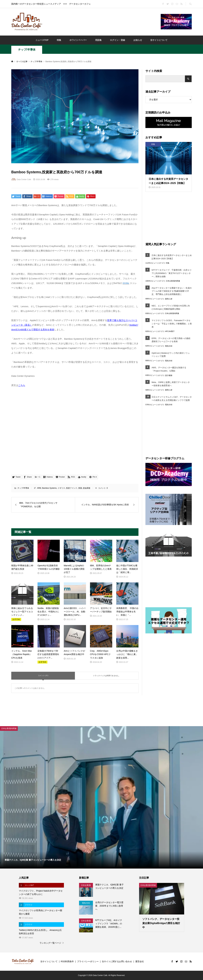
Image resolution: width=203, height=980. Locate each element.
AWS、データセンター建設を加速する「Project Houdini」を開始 (169, 369)
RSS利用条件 (67, 961)
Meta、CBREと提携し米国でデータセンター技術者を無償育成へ (171, 384)
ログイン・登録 (117, 40)
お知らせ (138, 40)
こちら (22, 385)
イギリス (61, 488)
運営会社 (140, 961)
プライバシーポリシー (88, 961)
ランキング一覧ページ (50, 943)
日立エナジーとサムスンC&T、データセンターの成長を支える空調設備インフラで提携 (172, 399)
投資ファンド (72, 488)
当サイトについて (159, 40)
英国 (80, 488)
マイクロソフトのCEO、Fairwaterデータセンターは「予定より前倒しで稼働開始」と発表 (172, 324)
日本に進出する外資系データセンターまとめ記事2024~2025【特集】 (172, 257)
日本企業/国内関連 (173, 281)
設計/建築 (169, 375)
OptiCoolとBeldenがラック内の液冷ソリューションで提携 (171, 355)
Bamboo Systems (49, 488)
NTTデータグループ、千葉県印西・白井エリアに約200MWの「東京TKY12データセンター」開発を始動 (172, 273)
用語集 (98, 40)
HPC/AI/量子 (170, 331)
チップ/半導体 (27, 50)
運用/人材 (169, 299)
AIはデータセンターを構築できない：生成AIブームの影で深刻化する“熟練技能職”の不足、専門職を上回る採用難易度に (172, 291)
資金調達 (87, 488)
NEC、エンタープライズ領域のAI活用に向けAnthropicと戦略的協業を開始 (171, 307)
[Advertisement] (101, 21)
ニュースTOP (42, 40)
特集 (59, 40)
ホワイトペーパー (78, 40)
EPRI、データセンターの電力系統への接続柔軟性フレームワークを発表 (171, 340)
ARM (39, 488)
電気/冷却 (169, 346)
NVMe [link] (126, 283)
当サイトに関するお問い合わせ (117, 961)
